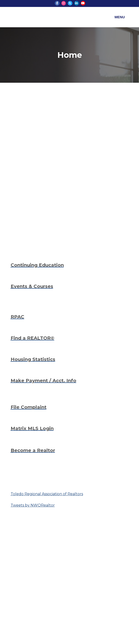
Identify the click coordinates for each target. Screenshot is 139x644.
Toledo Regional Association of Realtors (47, 494)
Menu (120, 17)
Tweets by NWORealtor (33, 505)
